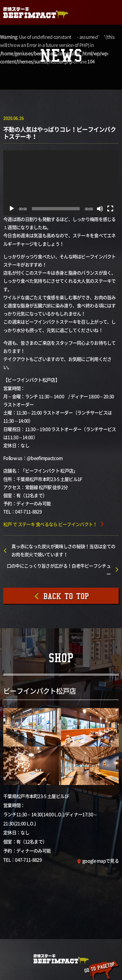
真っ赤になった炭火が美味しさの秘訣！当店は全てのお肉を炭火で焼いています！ (63, 550)
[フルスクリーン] (110, 209)
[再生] (12, 209)
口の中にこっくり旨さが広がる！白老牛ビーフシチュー (59, 570)
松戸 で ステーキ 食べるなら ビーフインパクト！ (50, 524)
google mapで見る (101, 861)
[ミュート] (100, 209)
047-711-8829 (28, 860)
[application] (61, 183)
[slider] (56, 209)
